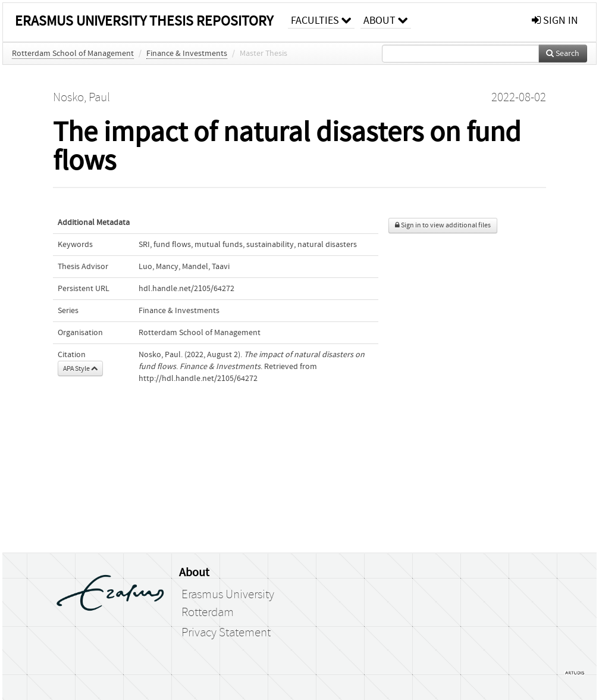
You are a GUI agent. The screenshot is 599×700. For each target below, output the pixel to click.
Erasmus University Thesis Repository (144, 21)
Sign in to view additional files (443, 225)
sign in (555, 21)
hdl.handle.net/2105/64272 (186, 289)
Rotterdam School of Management (73, 54)
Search (563, 54)
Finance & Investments (187, 54)
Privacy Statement (226, 633)
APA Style (80, 368)
